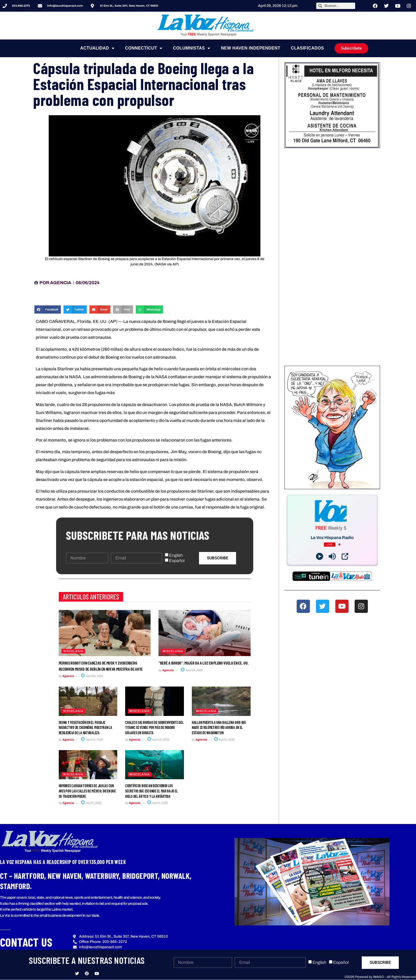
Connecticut (144, 48)
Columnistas (192, 48)
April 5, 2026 (224, 740)
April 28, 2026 (192, 670)
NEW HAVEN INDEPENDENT (251, 48)
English (176, 555)
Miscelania (73, 651)
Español (177, 561)
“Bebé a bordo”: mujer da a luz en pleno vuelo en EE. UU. (204, 663)
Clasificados (307, 48)
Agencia (68, 676)
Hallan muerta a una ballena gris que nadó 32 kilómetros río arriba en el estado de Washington (219, 728)
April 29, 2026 (92, 676)
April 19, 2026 (92, 740)
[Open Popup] (345, 556)
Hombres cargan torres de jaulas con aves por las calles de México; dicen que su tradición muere (87, 791)
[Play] (320, 556)
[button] (48, 310)
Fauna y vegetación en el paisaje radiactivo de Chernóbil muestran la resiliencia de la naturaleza (85, 728)
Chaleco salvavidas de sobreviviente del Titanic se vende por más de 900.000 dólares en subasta (154, 728)
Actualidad (97, 48)
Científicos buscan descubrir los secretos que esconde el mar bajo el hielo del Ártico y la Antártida (151, 791)
